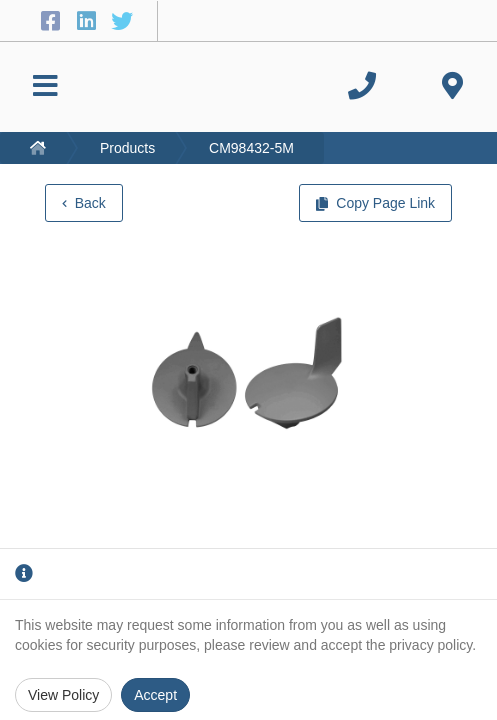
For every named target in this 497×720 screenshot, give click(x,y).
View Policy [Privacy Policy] (63, 695)
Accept (155, 695)
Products (127, 148)
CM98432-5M (251, 148)
